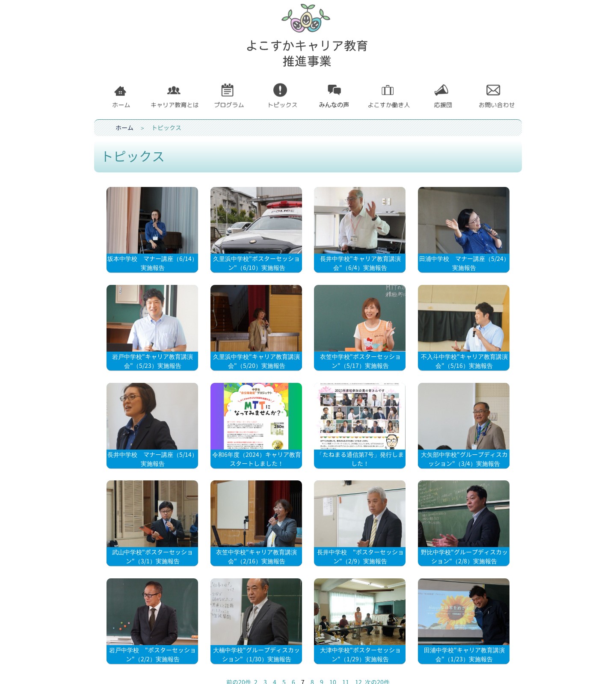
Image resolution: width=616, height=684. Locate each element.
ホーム (124, 128)
